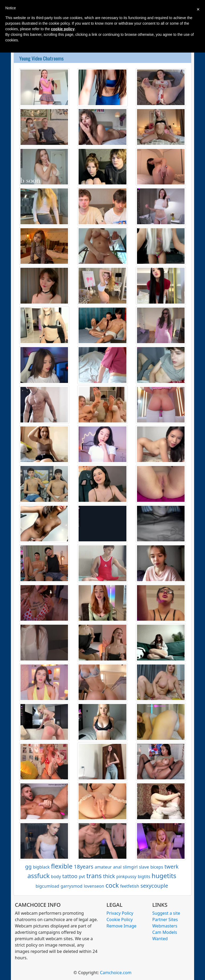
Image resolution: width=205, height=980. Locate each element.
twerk (171, 867)
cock (112, 885)
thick (109, 876)
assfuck (39, 876)
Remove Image (121, 926)
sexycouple (154, 886)
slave (144, 867)
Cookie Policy (120, 919)
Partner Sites (165, 919)
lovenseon (94, 886)
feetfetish (130, 886)
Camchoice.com (116, 973)
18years (84, 867)
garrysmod (71, 886)
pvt (82, 877)
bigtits (144, 877)
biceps (157, 867)
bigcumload (47, 886)
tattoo (70, 876)
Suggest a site (166, 913)
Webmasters (165, 926)
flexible (62, 866)
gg (29, 867)
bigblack (41, 867)
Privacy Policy (120, 913)
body (56, 877)
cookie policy (63, 29)
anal (117, 867)
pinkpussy (126, 877)
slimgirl (130, 867)
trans (94, 876)
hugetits (164, 876)
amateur (103, 867)
